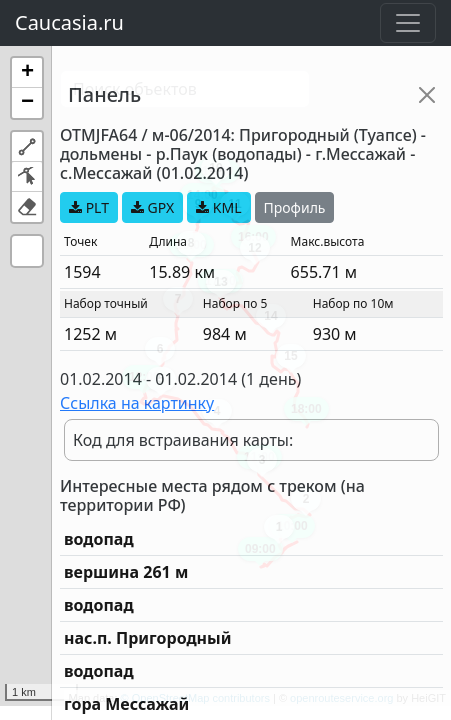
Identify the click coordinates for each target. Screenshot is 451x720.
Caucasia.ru (69, 22)
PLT (89, 207)
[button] (27, 73)
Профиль (295, 207)
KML (218, 207)
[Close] (427, 95)
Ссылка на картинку (137, 403)
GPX (152, 207)
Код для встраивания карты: (183, 440)
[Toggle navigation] (408, 23)
